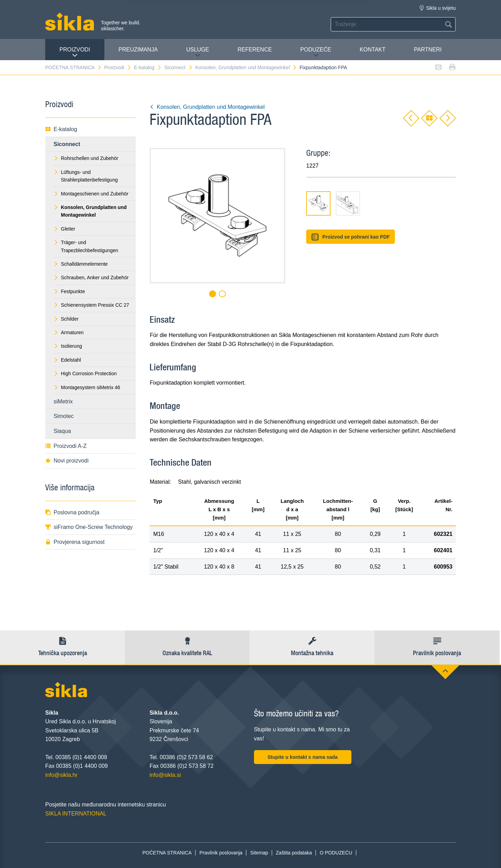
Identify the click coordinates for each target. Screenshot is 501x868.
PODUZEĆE (316, 52)
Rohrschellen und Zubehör (86, 158)
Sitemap (259, 853)
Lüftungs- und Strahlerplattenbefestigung (86, 176)
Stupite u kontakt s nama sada (303, 757)
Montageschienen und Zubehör (91, 194)
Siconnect (178, 67)
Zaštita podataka (294, 853)
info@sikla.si (165, 775)
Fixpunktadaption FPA (323, 67)
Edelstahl (67, 360)
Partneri (428, 50)
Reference (255, 50)
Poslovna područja (72, 512)
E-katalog (148, 67)
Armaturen (69, 332)
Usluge (198, 52)
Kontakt (373, 50)
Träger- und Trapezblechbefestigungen (86, 246)
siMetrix (63, 401)
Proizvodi (75, 52)
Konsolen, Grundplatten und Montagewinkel (246, 67)
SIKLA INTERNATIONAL (76, 814)
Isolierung (68, 346)
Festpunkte (69, 291)
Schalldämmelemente (81, 264)
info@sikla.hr (61, 775)
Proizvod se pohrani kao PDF (351, 237)
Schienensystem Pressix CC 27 (91, 305)
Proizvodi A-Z (66, 446)
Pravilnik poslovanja (221, 853)
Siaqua (62, 431)
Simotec (64, 416)
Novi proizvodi (67, 461)
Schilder (66, 319)
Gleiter (64, 229)
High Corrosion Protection (85, 373)
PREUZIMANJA (138, 50)
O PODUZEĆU (336, 853)
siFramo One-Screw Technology (89, 527)
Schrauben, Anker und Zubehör (91, 278)
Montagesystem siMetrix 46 (87, 387)
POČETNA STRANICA (74, 67)
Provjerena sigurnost (75, 542)
